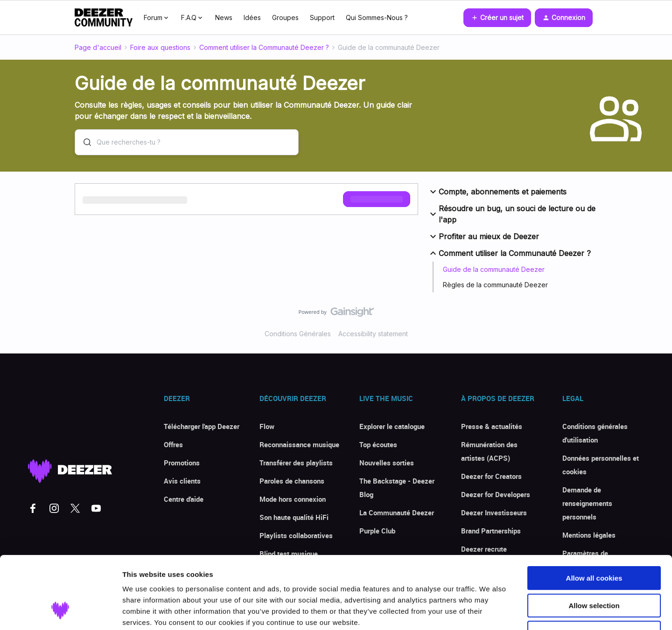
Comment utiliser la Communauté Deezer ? (264, 47)
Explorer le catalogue (392, 426)
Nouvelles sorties (387, 463)
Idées (252, 17)
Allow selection (594, 543)
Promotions (182, 463)
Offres (173, 444)
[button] (497, 18)
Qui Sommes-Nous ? (377, 17)
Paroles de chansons (292, 481)
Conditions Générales (298, 334)
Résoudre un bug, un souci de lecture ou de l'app (511, 214)
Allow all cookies (594, 516)
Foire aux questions (160, 47)
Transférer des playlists (296, 463)
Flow (267, 426)
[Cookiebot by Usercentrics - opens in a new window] (60, 612)
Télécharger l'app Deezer (202, 426)
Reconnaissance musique (299, 444)
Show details (490, 612)
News (224, 17)
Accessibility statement (373, 334)
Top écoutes (378, 444)
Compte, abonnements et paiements (497, 192)
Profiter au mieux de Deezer (483, 236)
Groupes (285, 17)
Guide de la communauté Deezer (494, 269)
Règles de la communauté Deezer (495, 285)
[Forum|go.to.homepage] (104, 18)
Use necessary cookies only (594, 571)
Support (322, 17)
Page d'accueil (98, 47)
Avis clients (182, 481)
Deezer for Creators (491, 476)
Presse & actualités (492, 426)
